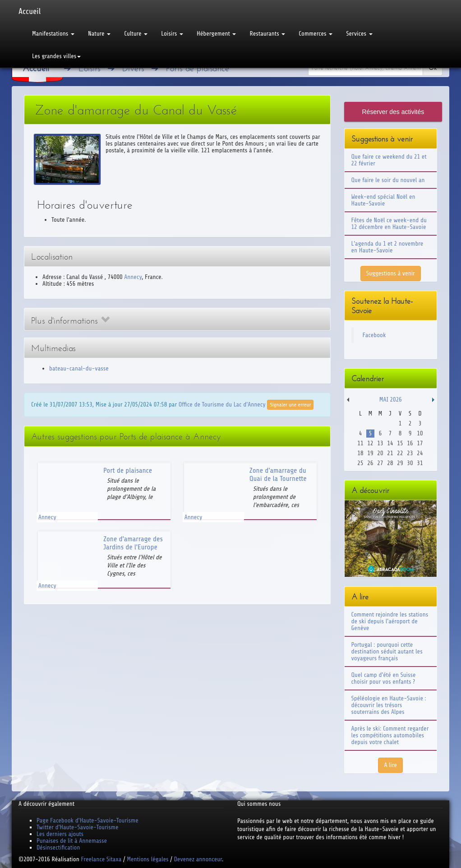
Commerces (316, 34)
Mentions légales (148, 859)
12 (370, 443)
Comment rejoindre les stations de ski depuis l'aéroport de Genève (390, 621)
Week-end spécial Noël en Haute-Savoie (383, 200)
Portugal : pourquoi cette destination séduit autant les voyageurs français (387, 651)
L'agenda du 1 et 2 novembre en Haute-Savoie (387, 247)
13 (380, 443)
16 (410, 443)
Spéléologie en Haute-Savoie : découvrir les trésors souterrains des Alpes (389, 705)
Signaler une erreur (290, 405)
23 (410, 453)
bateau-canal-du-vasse (79, 368)
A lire (390, 765)
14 (390, 443)
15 (400, 443)
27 (380, 463)
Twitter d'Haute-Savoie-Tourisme (77, 827)
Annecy (133, 277)
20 (380, 453)
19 (370, 453)
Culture (136, 34)
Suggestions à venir (391, 273)
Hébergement (216, 34)
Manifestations (53, 34)
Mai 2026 (391, 400)
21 (390, 453)
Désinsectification (58, 847)
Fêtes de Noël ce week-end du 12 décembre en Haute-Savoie (389, 224)
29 (400, 463)
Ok (433, 68)
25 (360, 463)
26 (370, 463)
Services (359, 34)
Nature (99, 34)
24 (420, 453)
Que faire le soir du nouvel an (388, 180)
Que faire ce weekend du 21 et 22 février (389, 160)
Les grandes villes (56, 56)
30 (410, 463)
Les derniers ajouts (60, 834)
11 (360, 443)
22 (400, 453)
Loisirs (172, 34)
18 (360, 453)
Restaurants (267, 34)
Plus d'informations (70, 321)
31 (420, 463)
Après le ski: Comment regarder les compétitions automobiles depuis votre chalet (390, 735)
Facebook (374, 335)
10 (420, 433)
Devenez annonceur (198, 859)
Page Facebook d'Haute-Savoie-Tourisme (88, 820)
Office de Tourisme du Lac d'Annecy (222, 404)
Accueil (30, 11)
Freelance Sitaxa (101, 859)
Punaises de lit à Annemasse (72, 841)
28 (390, 463)
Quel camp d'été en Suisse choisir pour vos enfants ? (384, 678)
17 (420, 443)
